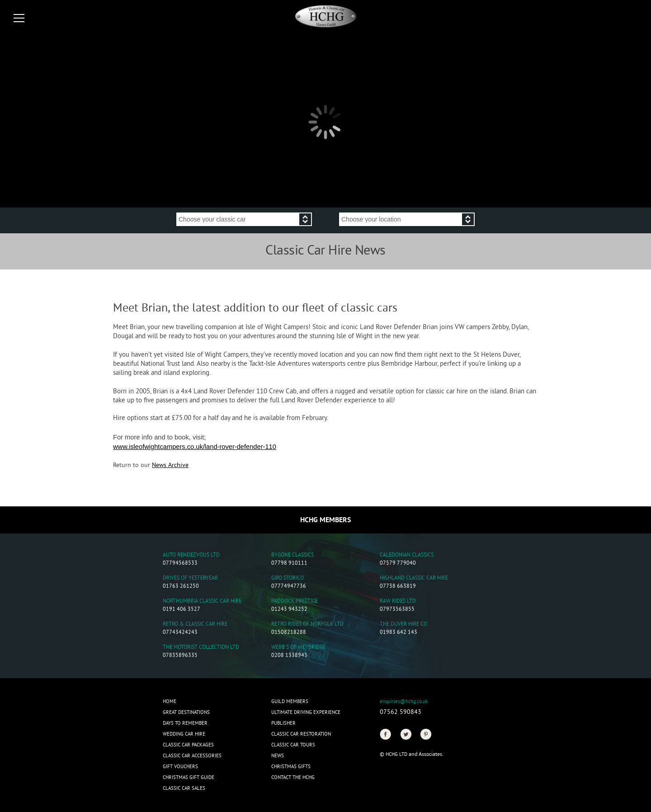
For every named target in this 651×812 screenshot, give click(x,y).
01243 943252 (289, 610)
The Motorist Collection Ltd (201, 648)
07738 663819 (398, 587)
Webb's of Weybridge (298, 648)
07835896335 (180, 656)
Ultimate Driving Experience (306, 713)
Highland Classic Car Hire (414, 578)
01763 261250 (181, 587)
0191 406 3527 (182, 610)
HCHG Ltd (396, 755)
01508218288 (289, 633)
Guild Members (290, 702)
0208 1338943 (289, 656)
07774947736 (289, 587)
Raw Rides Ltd (398, 602)
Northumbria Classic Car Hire (202, 602)
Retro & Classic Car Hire (195, 625)
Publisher (283, 723)
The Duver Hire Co (403, 625)
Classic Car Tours (293, 745)
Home (170, 702)
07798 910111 (289, 564)
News (278, 756)
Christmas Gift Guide (189, 778)
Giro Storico (288, 578)
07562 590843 (401, 712)
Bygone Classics (292, 555)
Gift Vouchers (180, 767)
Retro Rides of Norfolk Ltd (307, 625)
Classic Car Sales (184, 788)
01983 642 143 (399, 633)
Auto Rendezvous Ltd (191, 555)
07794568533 (180, 564)
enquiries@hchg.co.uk (404, 702)
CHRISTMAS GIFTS (291, 767)
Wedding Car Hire (184, 734)
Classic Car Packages (188, 745)
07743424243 (180, 633)
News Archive (170, 465)
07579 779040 (398, 564)
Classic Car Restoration (301, 734)
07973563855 (397, 610)
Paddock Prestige (295, 602)
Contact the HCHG (293, 778)
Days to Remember (185, 723)
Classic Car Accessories (192, 756)
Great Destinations (186, 713)
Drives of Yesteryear (190, 578)
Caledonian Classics (407, 555)
